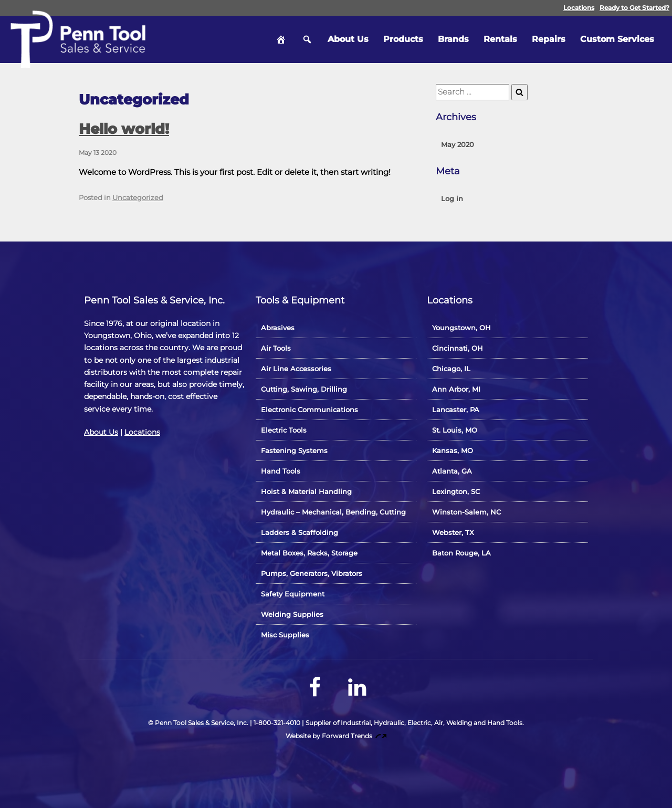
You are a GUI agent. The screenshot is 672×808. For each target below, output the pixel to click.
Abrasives (278, 328)
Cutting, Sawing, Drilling (304, 389)
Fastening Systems (294, 450)
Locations (579, 8)
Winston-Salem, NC (466, 512)
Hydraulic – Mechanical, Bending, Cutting (333, 512)
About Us (348, 39)
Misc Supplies (285, 635)
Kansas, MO (453, 450)
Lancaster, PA (456, 410)
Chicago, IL (451, 369)
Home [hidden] (281, 39)
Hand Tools (281, 471)
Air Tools (276, 348)
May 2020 (458, 144)
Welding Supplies (292, 614)
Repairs (549, 39)
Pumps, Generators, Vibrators (312, 573)
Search (307, 39)
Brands (453, 39)
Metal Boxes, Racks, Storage (309, 553)
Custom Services (617, 39)
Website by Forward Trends (336, 736)
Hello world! (124, 129)
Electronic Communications (309, 410)
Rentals (500, 39)
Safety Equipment (293, 594)
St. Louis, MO (455, 430)
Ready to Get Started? (634, 8)
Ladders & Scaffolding (300, 532)
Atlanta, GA (452, 471)
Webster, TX (453, 532)
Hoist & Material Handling (306, 491)
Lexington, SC (456, 491)
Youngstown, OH (461, 328)
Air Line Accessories (296, 369)
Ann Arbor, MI (456, 389)
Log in (452, 198)
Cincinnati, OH (458, 348)
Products (403, 39)
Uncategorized (138, 197)
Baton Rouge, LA (461, 553)
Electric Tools (284, 430)
